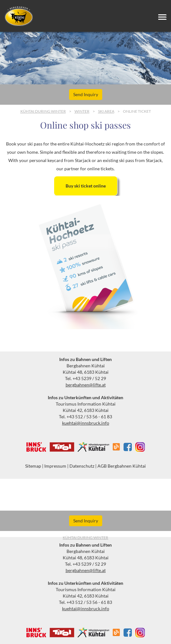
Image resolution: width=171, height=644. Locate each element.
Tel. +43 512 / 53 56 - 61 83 (85, 417)
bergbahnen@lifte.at (86, 385)
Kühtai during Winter (43, 111)
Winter (82, 111)
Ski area (106, 111)
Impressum (55, 466)
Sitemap (33, 466)
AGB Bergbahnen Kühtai (122, 466)
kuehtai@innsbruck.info (86, 423)
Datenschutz (82, 466)
